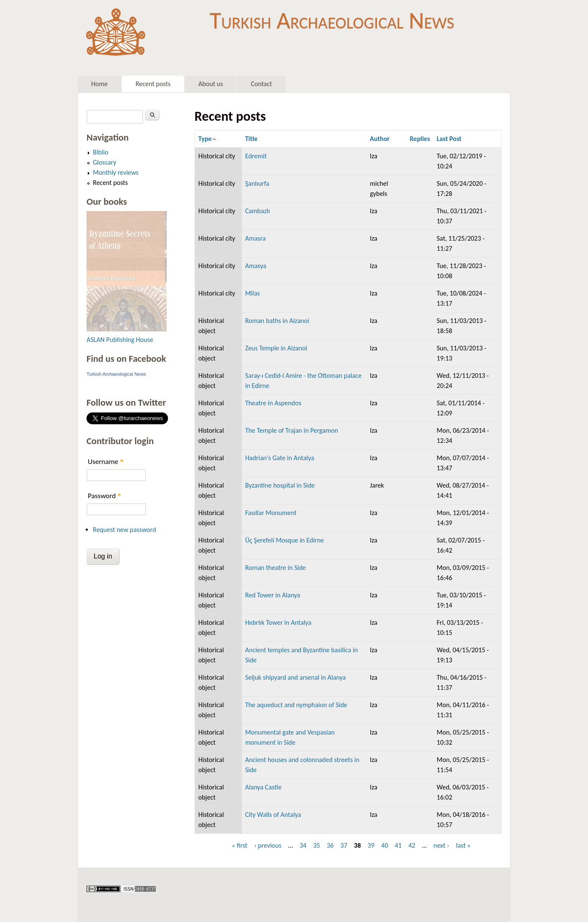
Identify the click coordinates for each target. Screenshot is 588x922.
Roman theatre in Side (276, 568)
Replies (420, 139)
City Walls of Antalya (273, 815)
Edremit (256, 156)
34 (303, 845)
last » (463, 845)
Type (208, 139)
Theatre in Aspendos (273, 403)
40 (385, 845)
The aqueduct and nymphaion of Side (296, 705)
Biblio (101, 152)
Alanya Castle (263, 787)
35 (317, 845)
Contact (261, 84)
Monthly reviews (116, 172)
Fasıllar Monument (271, 513)
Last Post (449, 139)
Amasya (256, 266)
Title (251, 139)
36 (330, 845)
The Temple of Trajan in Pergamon (292, 430)
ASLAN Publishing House (120, 340)
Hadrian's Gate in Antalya (280, 458)
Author (380, 139)
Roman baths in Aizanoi (277, 321)
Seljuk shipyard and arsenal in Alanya (296, 677)
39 (371, 845)
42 (412, 845)
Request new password (125, 530)
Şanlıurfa (257, 183)
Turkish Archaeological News (332, 20)
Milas (253, 293)
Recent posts (153, 84)
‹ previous (268, 845)
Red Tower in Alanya (273, 595)
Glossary (104, 162)
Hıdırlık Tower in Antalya (278, 622)
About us (211, 84)
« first (240, 845)
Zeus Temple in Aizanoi (276, 348)
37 (344, 845)
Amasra (256, 238)
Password (104, 496)
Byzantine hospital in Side (280, 485)
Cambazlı (258, 211)
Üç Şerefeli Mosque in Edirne (285, 540)
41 (398, 845)
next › (442, 845)
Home (99, 84)
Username (106, 462)
